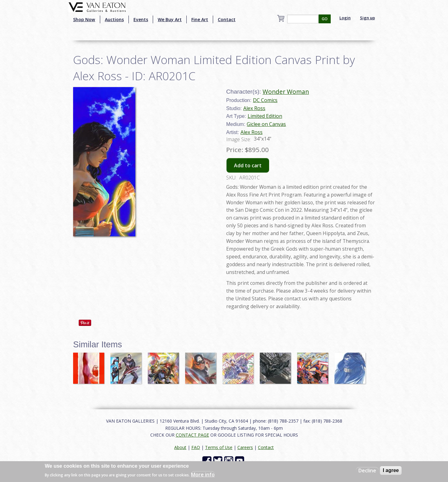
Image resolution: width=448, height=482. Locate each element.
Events (141, 19)
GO (325, 19)
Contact (227, 19)
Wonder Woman (286, 92)
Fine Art (200, 19)
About (180, 447)
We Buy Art (170, 19)
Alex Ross (254, 108)
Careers (245, 447)
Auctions (114, 19)
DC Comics (265, 100)
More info (203, 475)
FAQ (196, 447)
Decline (367, 470)
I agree (391, 470)
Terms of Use (219, 447)
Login (345, 18)
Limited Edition (265, 116)
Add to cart (248, 165)
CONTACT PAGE (192, 435)
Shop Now (84, 19)
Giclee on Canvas (266, 124)
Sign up (367, 18)
